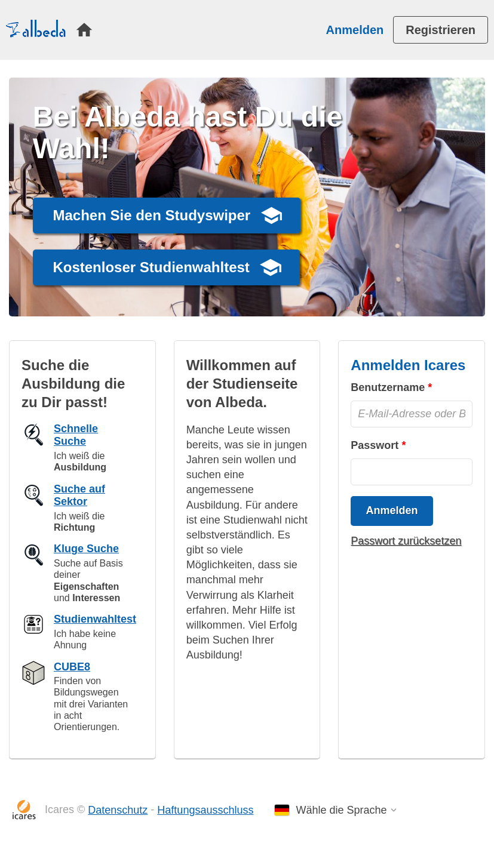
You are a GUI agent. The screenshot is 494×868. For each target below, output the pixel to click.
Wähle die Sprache (341, 810)
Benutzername (388, 387)
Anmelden (355, 30)
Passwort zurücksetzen (406, 541)
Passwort (375, 445)
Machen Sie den (151, 215)
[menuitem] (84, 30)
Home (84, 30)
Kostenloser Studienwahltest (151, 267)
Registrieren (441, 30)
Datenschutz (118, 810)
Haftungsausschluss (205, 810)
